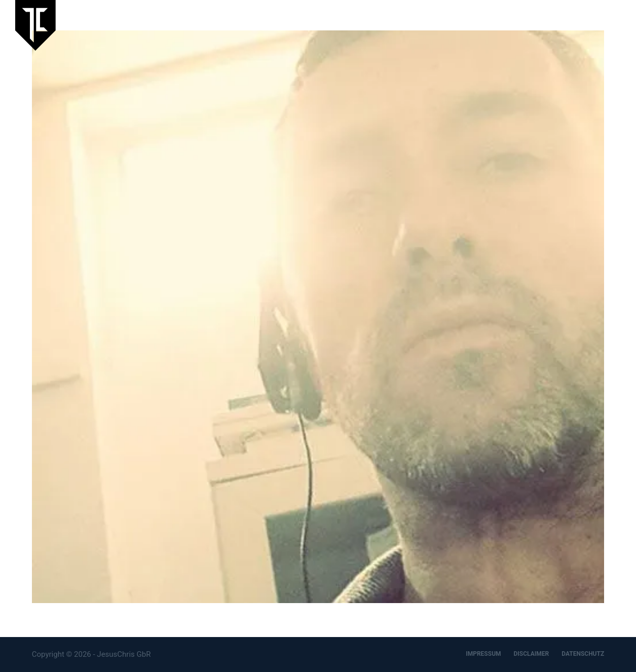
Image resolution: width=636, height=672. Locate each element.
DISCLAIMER (532, 654)
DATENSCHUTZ (583, 654)
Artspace (506, 25)
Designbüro (557, 25)
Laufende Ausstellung (332, 25)
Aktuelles (403, 25)
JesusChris (455, 25)
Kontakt (607, 25)
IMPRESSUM (483, 654)
